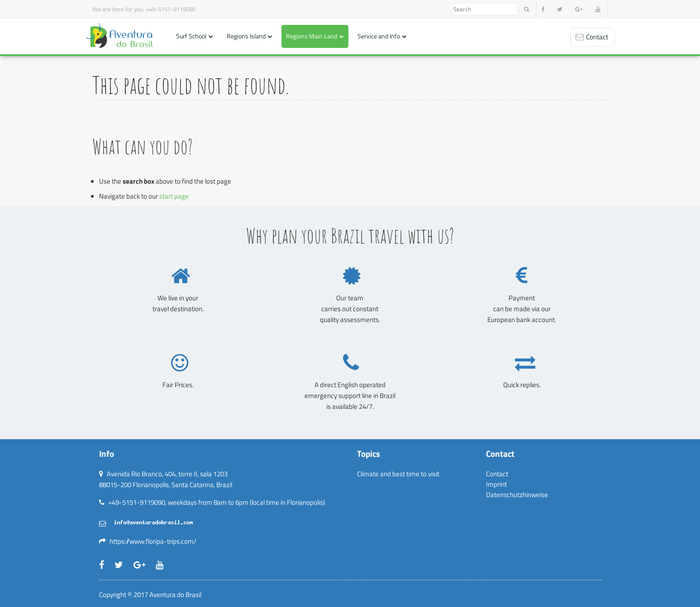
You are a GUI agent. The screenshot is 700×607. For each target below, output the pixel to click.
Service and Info (379, 36)
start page (174, 196)
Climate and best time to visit (398, 474)
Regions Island (246, 36)
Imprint (496, 484)
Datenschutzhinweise (517, 495)
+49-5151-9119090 (171, 9)
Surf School (191, 36)
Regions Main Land (312, 36)
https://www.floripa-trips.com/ (153, 541)
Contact (497, 474)
